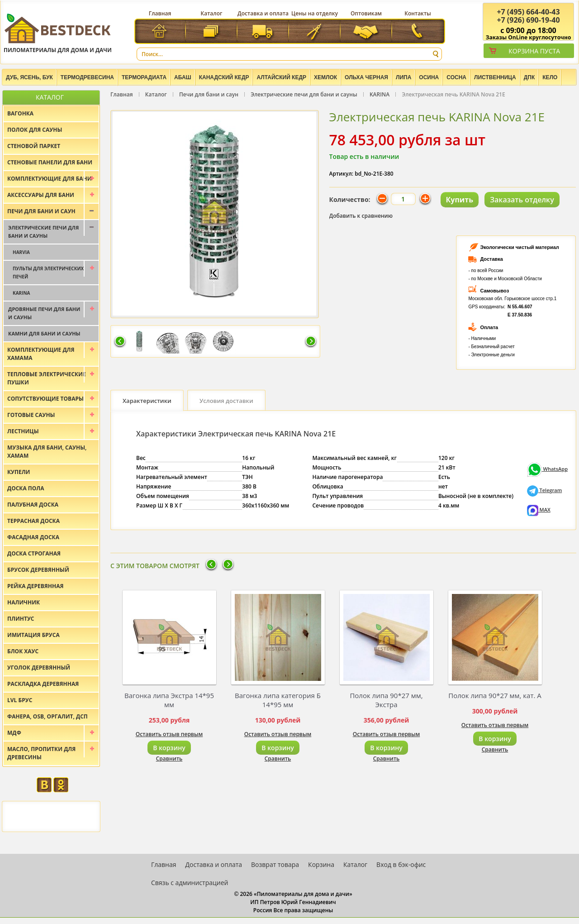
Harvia (21, 252)
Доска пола (26, 488)
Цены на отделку (315, 13)
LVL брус (20, 700)
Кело (550, 77)
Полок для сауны (35, 130)
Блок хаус (23, 651)
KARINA (380, 94)
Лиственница (495, 77)
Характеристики (147, 401)
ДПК (529, 77)
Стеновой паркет (34, 146)
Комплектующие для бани (50, 179)
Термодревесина (87, 77)
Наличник (24, 602)
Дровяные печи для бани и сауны (44, 313)
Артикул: (342, 174)
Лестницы (23, 431)
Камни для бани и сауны (44, 333)
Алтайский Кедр (281, 77)
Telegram (545, 490)
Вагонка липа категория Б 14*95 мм (278, 700)
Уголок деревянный (39, 668)
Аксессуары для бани (41, 195)
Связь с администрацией (190, 883)
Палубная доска (33, 505)
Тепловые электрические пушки (47, 378)
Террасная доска (33, 521)
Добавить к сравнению (361, 216)
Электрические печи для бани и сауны (304, 94)
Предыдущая (120, 342)
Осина (429, 77)
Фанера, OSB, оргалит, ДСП (47, 716)
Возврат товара (275, 864)
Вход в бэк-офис (401, 864)
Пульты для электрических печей (48, 273)
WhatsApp (547, 469)
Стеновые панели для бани (50, 162)
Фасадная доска (33, 537)
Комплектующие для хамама (41, 354)
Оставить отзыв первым (169, 734)
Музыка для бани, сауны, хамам (47, 452)
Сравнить (169, 759)
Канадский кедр (224, 77)
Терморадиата (144, 77)
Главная (160, 13)
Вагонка (20, 113)
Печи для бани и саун (209, 94)
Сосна (456, 77)
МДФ (14, 733)
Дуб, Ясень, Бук (29, 77)
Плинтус (21, 619)
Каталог (212, 13)
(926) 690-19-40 (528, 20)
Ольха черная (366, 77)
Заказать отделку (522, 200)
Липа (403, 77)
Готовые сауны (31, 415)
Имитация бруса (33, 635)
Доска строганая (34, 553)
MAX (539, 510)
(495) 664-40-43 (528, 12)
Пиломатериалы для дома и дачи (58, 33)
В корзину (169, 748)
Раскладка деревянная (43, 684)
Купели (19, 472)
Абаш (183, 77)
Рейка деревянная (35, 586)
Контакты (418, 13)
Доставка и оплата (263, 13)
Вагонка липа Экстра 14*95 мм (169, 700)
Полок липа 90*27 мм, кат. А (495, 695)
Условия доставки (226, 401)
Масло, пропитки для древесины (41, 753)
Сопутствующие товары (45, 399)
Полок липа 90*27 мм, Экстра (386, 700)
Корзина (321, 864)
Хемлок (325, 77)
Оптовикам (366, 13)
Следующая (311, 342)
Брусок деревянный (38, 570)
